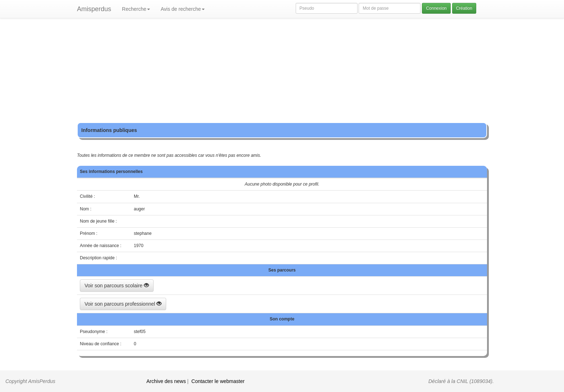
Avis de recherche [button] (183, 9)
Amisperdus (94, 9)
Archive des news (166, 381)
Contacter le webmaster (218, 381)
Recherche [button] (136, 9)
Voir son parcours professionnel (123, 304)
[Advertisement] (282, 72)
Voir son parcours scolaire (117, 286)
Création (464, 8)
